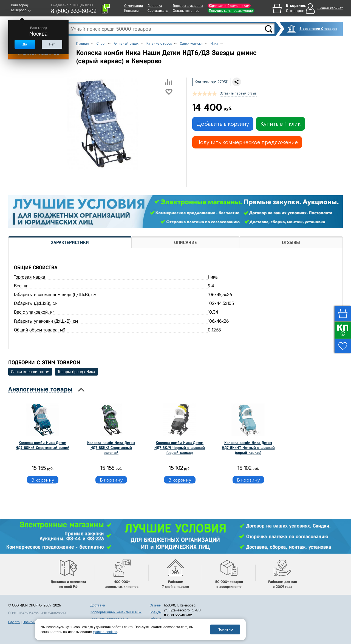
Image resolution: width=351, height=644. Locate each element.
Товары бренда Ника (76, 372)
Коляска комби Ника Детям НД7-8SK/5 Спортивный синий (43, 445)
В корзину (43, 480)
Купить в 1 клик (281, 124)
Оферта (14, 622)
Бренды (155, 612)
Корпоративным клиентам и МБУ (116, 612)
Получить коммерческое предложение (247, 142)
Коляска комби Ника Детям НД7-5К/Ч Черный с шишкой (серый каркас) (180, 448)
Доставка (155, 6)
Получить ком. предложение (231, 11)
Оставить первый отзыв (238, 93)
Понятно (225, 629)
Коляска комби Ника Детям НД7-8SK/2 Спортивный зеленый (111, 448)
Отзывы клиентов (186, 11)
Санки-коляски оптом (30, 372)
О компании (134, 6)
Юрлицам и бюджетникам (229, 6)
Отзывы (155, 605)
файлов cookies (105, 632)
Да (25, 44)
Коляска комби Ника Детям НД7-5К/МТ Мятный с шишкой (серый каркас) (248, 448)
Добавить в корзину (223, 124)
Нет (52, 44)
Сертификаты (158, 11)
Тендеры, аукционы (188, 6)
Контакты (131, 11)
